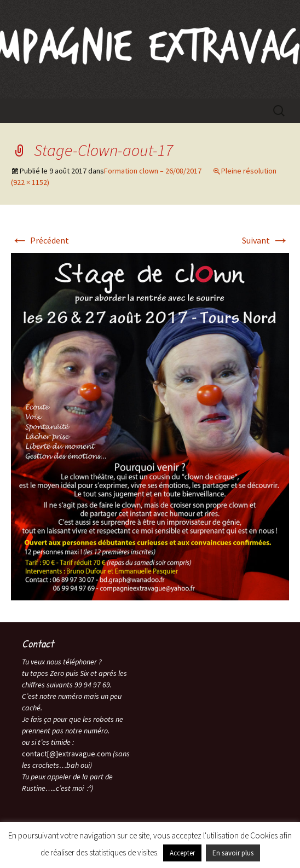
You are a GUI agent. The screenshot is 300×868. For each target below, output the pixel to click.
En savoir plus (233, 853)
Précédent (40, 240)
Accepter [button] (182, 853)
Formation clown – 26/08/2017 (153, 171)
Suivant (266, 240)
